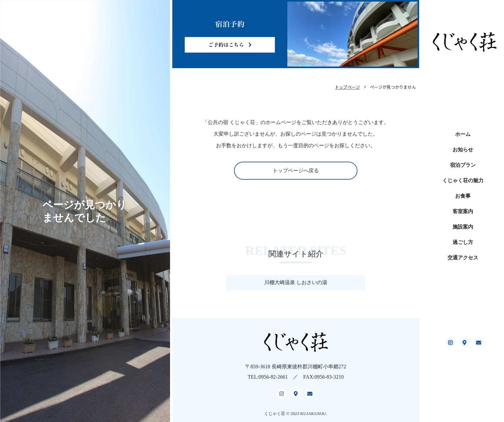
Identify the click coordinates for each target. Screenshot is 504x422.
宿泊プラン (463, 165)
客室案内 (463, 211)
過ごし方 (463, 242)
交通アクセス (463, 258)
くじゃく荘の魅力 (463, 180)
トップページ (347, 87)
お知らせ (463, 150)
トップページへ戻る (296, 171)
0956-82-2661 (273, 379)
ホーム (463, 134)
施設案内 (463, 227)
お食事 (463, 196)
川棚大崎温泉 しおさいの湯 (296, 282)
